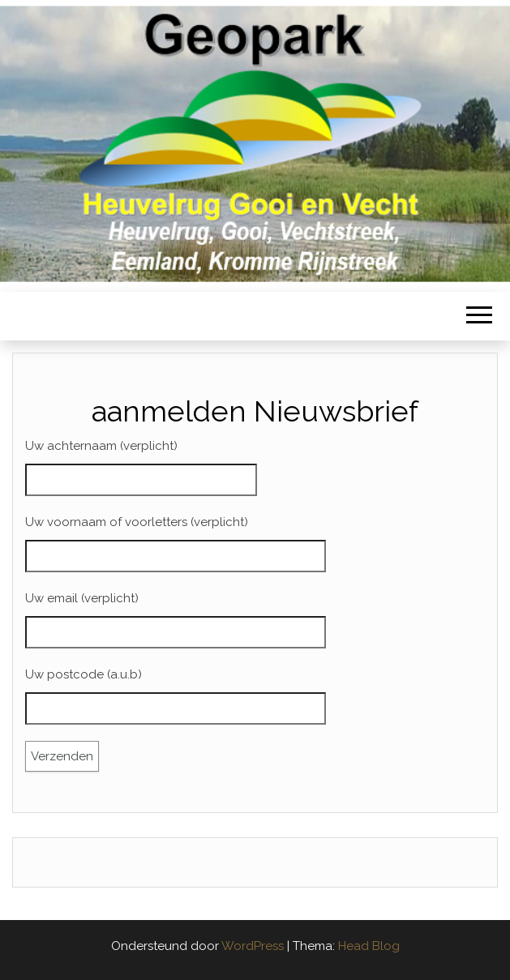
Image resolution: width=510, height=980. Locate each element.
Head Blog (369, 946)
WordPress (253, 946)
